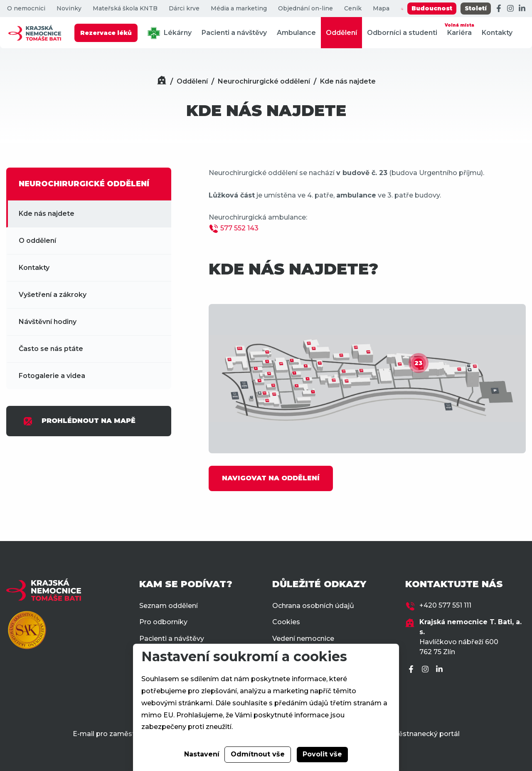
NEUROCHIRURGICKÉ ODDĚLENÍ (84, 184)
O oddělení (37, 241)
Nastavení (202, 754)
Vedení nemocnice (303, 639)
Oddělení (341, 33)
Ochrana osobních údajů (313, 606)
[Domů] (162, 81)
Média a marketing (239, 9)
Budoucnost (432, 8)
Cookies (286, 622)
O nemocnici (26, 9)
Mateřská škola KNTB (125, 9)
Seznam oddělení (169, 606)
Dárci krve (184, 9)
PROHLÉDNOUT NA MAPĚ (79, 421)
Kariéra (459, 29)
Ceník (353, 9)
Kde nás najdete (348, 81)
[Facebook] (499, 9)
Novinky (69, 9)
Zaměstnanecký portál (421, 734)
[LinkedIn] (522, 9)
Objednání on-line (305, 9)
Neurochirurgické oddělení (264, 81)
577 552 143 (239, 228)
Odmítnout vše (258, 754)
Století (476, 8)
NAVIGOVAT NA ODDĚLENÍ (271, 478)
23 (419, 363)
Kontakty (497, 33)
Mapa (381, 9)
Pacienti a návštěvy (234, 33)
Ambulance (296, 33)
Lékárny (170, 33)
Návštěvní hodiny (48, 322)
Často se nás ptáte (51, 349)
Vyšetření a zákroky (53, 295)
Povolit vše (322, 754)
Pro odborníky (163, 622)
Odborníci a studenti (402, 33)
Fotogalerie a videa (52, 376)
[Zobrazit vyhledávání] (402, 9)
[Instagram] (510, 9)
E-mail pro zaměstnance (114, 734)
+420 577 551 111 (445, 605)
